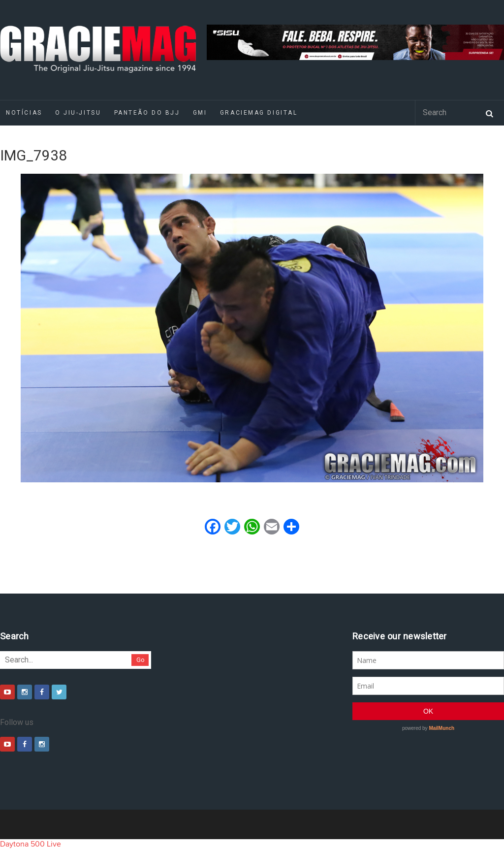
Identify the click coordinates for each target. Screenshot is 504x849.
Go (141, 660)
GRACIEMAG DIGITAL (259, 113)
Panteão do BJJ (147, 113)
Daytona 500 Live (31, 844)
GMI (200, 113)
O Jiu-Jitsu (78, 113)
